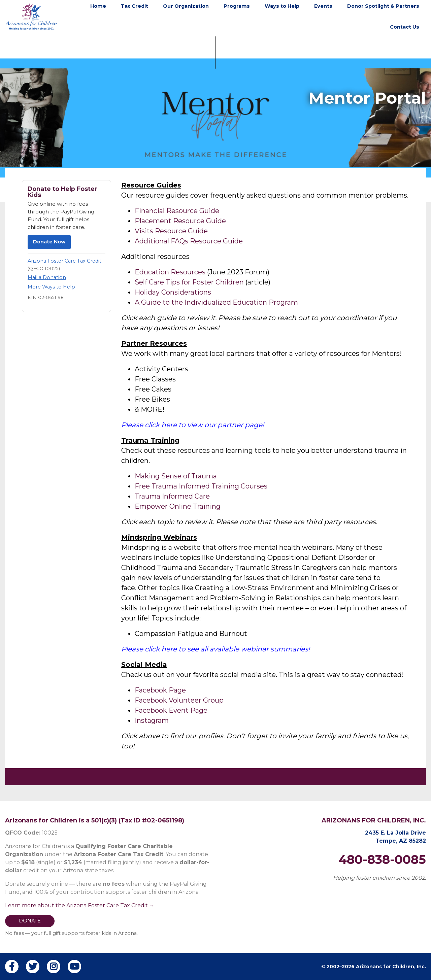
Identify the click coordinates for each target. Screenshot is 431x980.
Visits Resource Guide (171, 231)
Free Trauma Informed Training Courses (201, 486)
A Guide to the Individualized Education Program (216, 302)
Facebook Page (160, 690)
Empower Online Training (178, 506)
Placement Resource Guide (180, 221)
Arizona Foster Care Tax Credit (64, 261)
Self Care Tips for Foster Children (189, 282)
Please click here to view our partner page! (193, 425)
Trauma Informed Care (173, 496)
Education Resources (170, 272)
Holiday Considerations (173, 292)
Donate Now (49, 242)
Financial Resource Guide (177, 211)
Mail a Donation (47, 277)
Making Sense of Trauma (176, 476)
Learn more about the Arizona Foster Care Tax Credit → (80, 905)
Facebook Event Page (171, 710)
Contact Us (405, 27)
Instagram (152, 720)
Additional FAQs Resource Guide (189, 241)
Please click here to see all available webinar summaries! (215, 649)
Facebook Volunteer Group (179, 700)
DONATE (30, 921)
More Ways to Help (51, 287)
